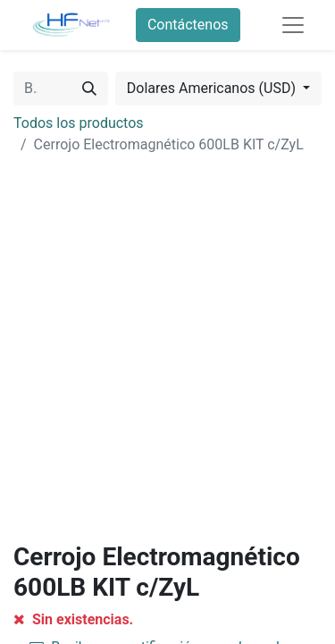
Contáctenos (188, 25)
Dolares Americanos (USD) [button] (213, 88)
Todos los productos (79, 123)
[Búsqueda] (89, 89)
